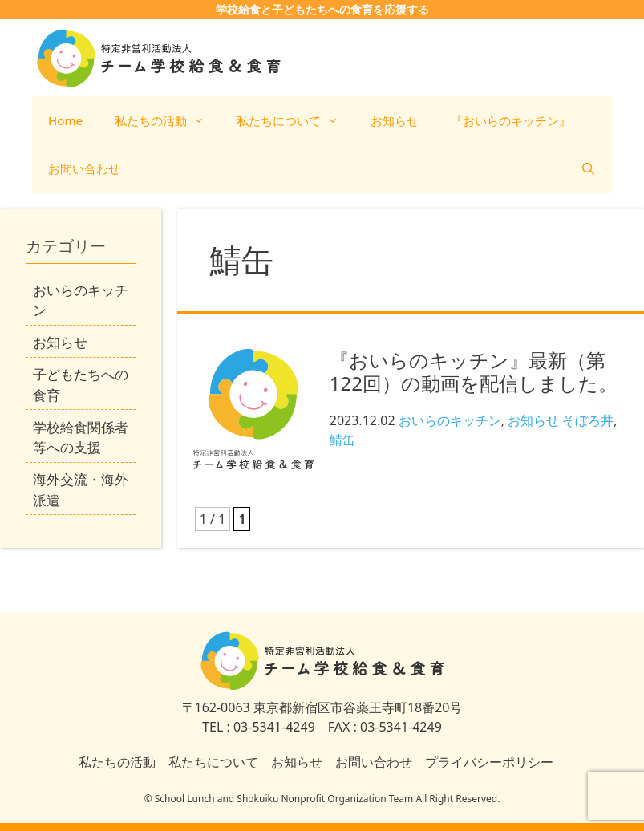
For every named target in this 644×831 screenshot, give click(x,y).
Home (65, 120)
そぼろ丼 (588, 420)
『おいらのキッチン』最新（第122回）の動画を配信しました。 (474, 371)
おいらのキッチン (450, 420)
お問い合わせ (84, 168)
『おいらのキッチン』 (511, 120)
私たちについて (296, 120)
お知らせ (395, 120)
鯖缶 (342, 440)
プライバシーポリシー (489, 762)
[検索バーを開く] (588, 168)
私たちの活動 (168, 120)
